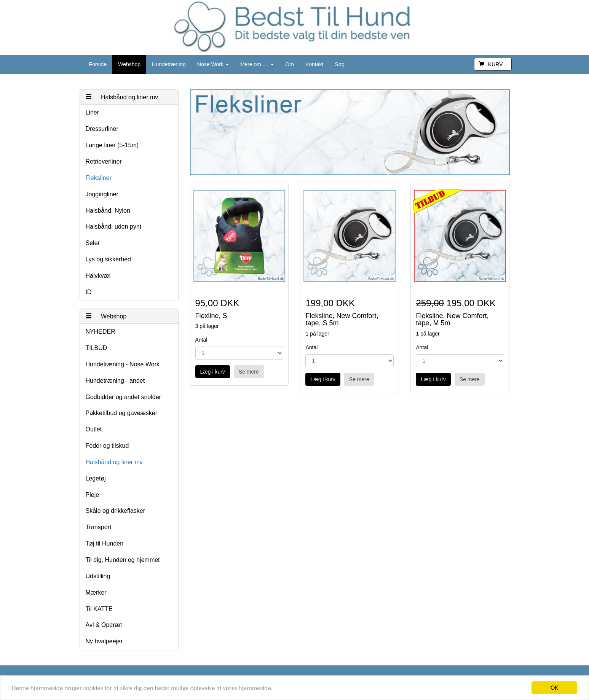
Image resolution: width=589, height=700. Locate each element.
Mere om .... (257, 64)
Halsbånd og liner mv (122, 97)
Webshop (129, 64)
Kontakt (314, 64)
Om (290, 64)
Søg (340, 64)
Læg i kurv (213, 372)
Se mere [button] (249, 372)
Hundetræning (169, 64)
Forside (98, 64)
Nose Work (213, 64)
